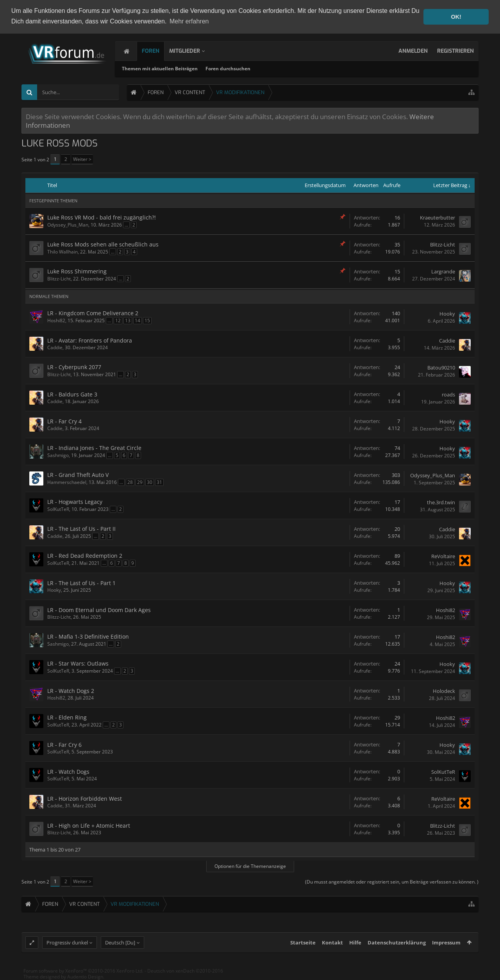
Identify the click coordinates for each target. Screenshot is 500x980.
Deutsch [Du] (120, 944)
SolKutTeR (58, 509)
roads (448, 394)
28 (130, 482)
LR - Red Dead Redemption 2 (85, 556)
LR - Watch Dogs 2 (71, 691)
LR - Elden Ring (67, 717)
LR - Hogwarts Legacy (75, 502)
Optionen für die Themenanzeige (250, 866)
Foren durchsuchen (240, 69)
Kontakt (332, 944)
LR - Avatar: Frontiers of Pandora (90, 340)
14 (137, 320)
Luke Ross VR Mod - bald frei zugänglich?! (102, 217)
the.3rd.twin (441, 502)
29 (140, 482)
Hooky (447, 314)
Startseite (303, 944)
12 (118, 320)
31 (159, 482)
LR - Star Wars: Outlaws (78, 663)
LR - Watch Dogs (68, 772)
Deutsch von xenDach (185, 973)
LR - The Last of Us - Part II (81, 529)
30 (150, 482)
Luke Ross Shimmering (77, 271)
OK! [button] (456, 17)
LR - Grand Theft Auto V (78, 475)
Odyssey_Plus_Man (68, 225)
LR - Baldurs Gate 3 (72, 394)
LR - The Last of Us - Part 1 (81, 583)
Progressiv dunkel (67, 944)
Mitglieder (192, 51)
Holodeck (444, 691)
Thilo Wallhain (62, 252)
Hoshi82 (56, 320)
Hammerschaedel (67, 482)
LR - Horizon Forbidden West (85, 799)
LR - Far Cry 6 (64, 745)
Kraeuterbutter (437, 218)
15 (147, 320)
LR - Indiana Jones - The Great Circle (94, 448)
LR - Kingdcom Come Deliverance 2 (93, 313)
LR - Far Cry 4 (64, 421)
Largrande (443, 271)
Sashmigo (58, 455)
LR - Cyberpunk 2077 (74, 367)
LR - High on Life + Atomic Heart (89, 826)
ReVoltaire (443, 556)
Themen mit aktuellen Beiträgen (172, 69)
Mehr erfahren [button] (189, 21)
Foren (158, 51)
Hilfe (355, 944)
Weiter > (82, 159)
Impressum (446, 944)
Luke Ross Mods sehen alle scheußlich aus (103, 244)
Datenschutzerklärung (397, 944)
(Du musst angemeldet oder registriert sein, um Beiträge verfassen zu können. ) (392, 882)
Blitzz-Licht (443, 245)
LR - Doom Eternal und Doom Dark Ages (99, 610)
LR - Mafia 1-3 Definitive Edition (88, 636)
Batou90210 (441, 368)
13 (128, 320)
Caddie (55, 347)
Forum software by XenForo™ (83, 973)
